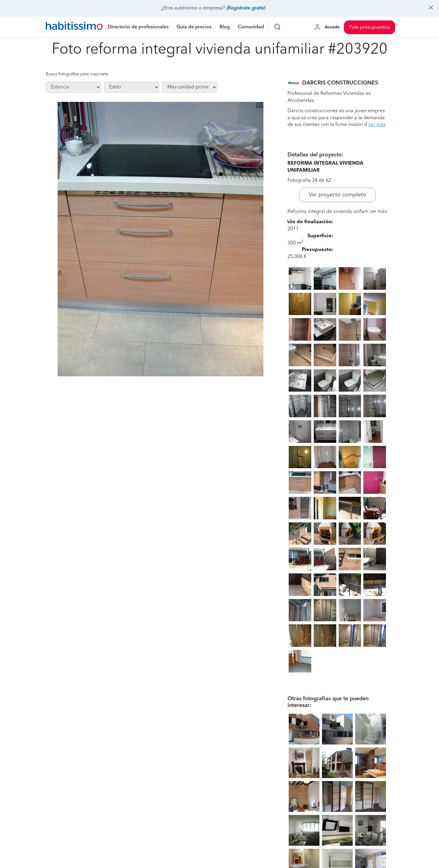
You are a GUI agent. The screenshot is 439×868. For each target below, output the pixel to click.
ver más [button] (377, 125)
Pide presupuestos (369, 27)
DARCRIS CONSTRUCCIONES (340, 83)
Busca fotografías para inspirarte (77, 74)
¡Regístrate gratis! (246, 8)
